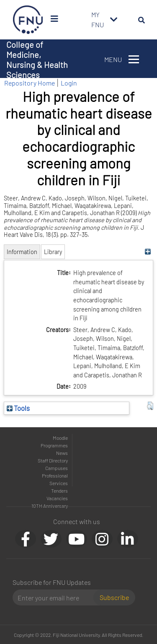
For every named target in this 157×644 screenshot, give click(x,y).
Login (69, 83)
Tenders (59, 491)
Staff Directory (53, 460)
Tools (18, 408)
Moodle (60, 438)
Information (22, 252)
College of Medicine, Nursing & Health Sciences (37, 60)
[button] (150, 406)
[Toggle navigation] (114, 20)
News (62, 453)
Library (53, 252)
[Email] (56, 597)
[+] (148, 252)
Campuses (57, 468)
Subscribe (114, 597)
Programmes (54, 445)
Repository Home (30, 83)
